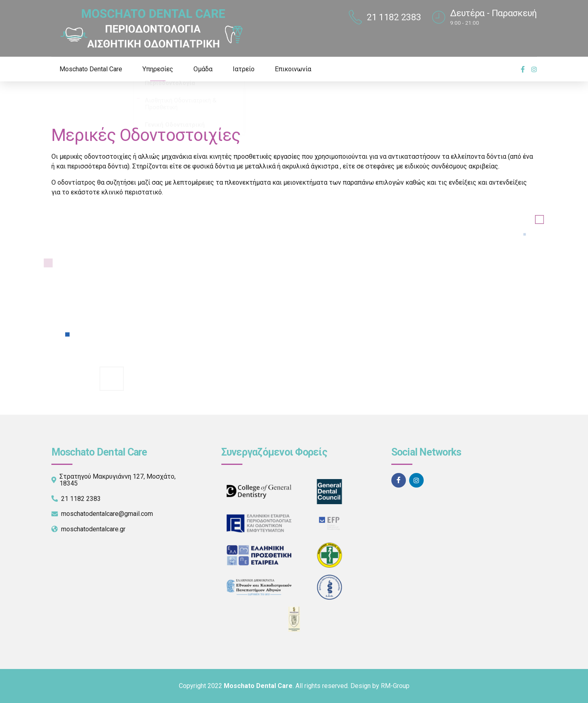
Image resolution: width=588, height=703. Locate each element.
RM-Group (395, 686)
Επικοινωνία (293, 69)
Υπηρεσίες (158, 69)
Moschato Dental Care (91, 69)
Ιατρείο (244, 69)
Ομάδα (203, 69)
